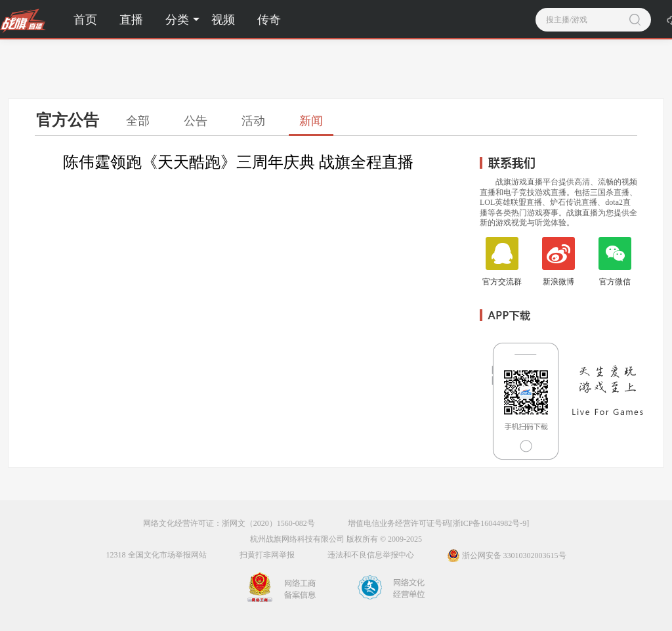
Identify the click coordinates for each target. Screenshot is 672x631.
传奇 (269, 20)
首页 (85, 20)
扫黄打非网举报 (267, 555)
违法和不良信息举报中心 (371, 555)
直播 (131, 20)
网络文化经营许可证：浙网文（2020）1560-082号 (229, 523)
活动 (253, 121)
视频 (223, 20)
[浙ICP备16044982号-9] (490, 523)
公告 (196, 121)
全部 (138, 121)
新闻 (311, 121)
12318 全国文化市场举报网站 (157, 555)
